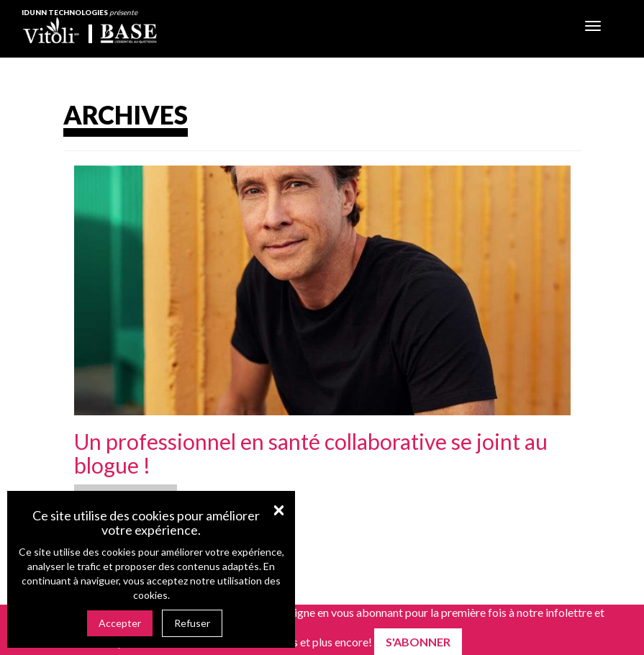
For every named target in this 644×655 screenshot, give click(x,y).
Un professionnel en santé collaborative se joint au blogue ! (311, 453)
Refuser (192, 623)
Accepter (120, 623)
